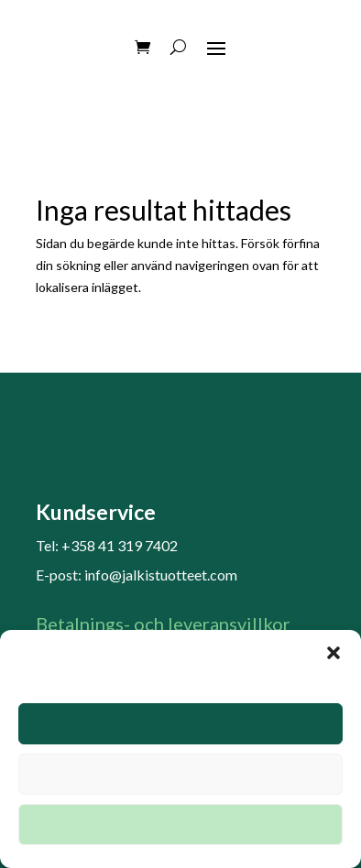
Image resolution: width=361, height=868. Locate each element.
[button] (334, 653)
